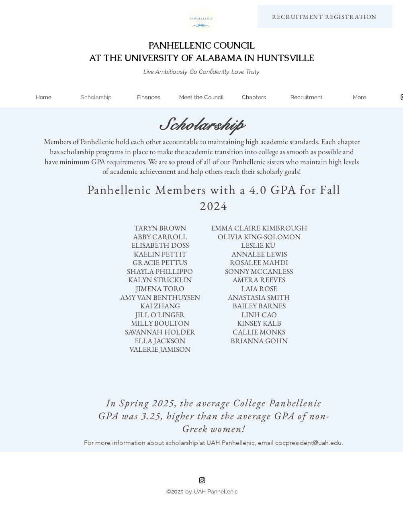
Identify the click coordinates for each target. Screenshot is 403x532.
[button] (254, 97)
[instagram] (202, 480)
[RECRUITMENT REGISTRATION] (325, 16)
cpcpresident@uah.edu (308, 443)
